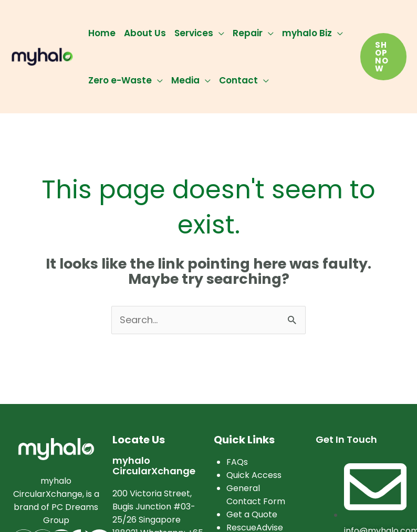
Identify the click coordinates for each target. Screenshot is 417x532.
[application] (219, 33)
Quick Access (254, 475)
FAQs (237, 462)
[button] (383, 57)
